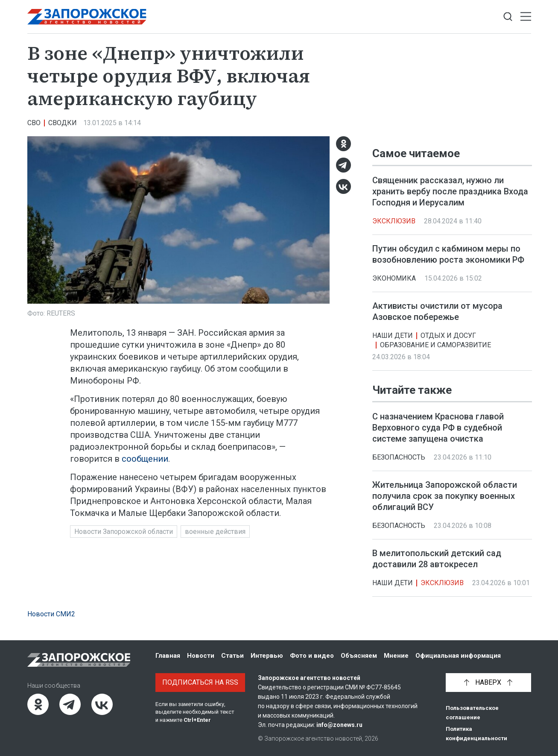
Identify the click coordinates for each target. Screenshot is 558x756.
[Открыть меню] (526, 17)
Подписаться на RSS (200, 682)
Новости (201, 656)
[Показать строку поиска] (508, 17)
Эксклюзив (394, 221)
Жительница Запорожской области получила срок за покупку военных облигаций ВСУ (445, 496)
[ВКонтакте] (343, 186)
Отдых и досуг (448, 336)
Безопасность (399, 457)
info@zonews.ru (339, 725)
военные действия (215, 532)
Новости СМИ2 (51, 614)
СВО (34, 123)
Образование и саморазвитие (435, 345)
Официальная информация (458, 656)
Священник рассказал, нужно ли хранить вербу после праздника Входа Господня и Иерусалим (450, 191)
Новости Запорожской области (124, 532)
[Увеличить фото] (178, 220)
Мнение (396, 656)
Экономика (394, 278)
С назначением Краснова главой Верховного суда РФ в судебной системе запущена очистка (438, 428)
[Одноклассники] (343, 144)
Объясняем (359, 656)
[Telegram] (343, 165)
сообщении (145, 459)
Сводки (63, 123)
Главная (168, 656)
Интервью (267, 656)
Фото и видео (312, 656)
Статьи (232, 656)
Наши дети (393, 336)
